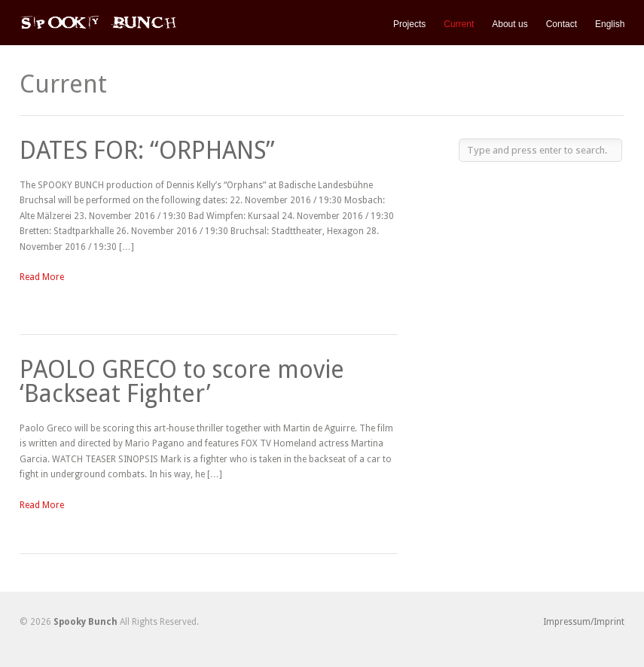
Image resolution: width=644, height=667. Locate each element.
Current (459, 24)
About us (510, 24)
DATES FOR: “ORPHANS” (147, 151)
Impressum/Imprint (584, 622)
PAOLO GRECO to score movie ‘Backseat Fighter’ (182, 382)
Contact (562, 24)
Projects (409, 24)
